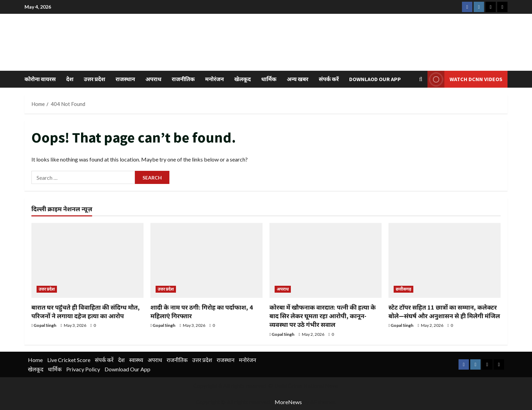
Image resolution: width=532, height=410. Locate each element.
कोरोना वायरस (40, 79)
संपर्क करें (329, 79)
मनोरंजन (215, 79)
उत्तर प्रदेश (95, 79)
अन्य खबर (298, 79)
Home (35, 360)
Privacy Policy (83, 369)
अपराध (153, 79)
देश (70, 79)
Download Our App (127, 369)
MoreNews (288, 402)
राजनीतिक (183, 79)
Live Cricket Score (69, 360)
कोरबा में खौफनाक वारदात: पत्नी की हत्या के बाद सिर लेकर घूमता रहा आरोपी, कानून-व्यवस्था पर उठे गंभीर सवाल (323, 316)
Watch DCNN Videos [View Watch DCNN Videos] (465, 79)
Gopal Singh (45, 325)
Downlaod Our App (375, 79)
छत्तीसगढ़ (403, 289)
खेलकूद (243, 79)
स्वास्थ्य (136, 360)
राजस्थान (125, 79)
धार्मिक (269, 79)
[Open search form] (421, 79)
